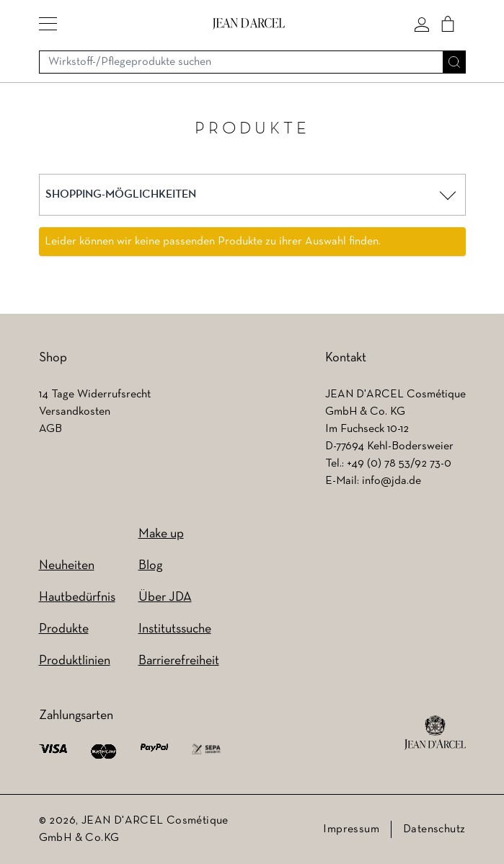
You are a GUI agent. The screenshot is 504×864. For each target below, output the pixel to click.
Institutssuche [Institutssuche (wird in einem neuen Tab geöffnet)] (175, 629)
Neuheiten (67, 566)
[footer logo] (435, 733)
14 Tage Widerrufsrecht (95, 394)
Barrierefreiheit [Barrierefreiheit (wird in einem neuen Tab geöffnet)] (179, 661)
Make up (161, 534)
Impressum (351, 829)
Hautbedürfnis (77, 598)
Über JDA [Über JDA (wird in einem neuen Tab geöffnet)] (165, 598)
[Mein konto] (422, 24)
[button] (48, 24)
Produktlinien (75, 661)
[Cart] (448, 24)
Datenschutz (434, 829)
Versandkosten (75, 412)
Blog (150, 566)
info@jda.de (392, 481)
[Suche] (454, 62)
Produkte (64, 629)
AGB (50, 429)
